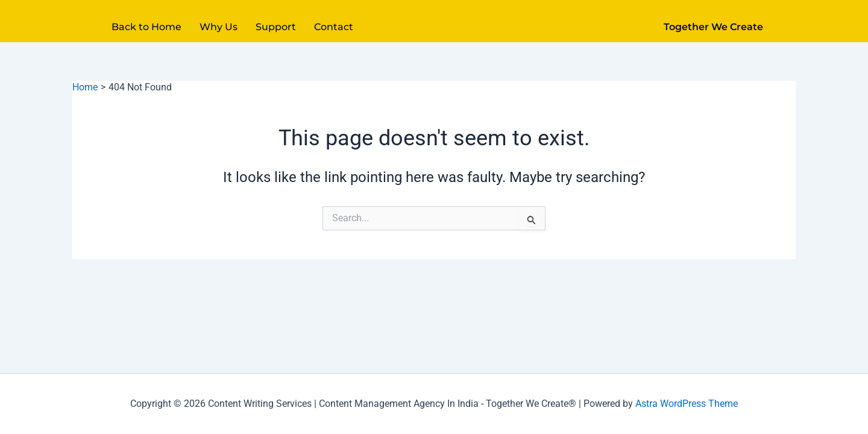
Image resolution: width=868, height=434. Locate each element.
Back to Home (146, 27)
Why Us (219, 27)
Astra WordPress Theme (687, 404)
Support (276, 27)
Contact (334, 27)
